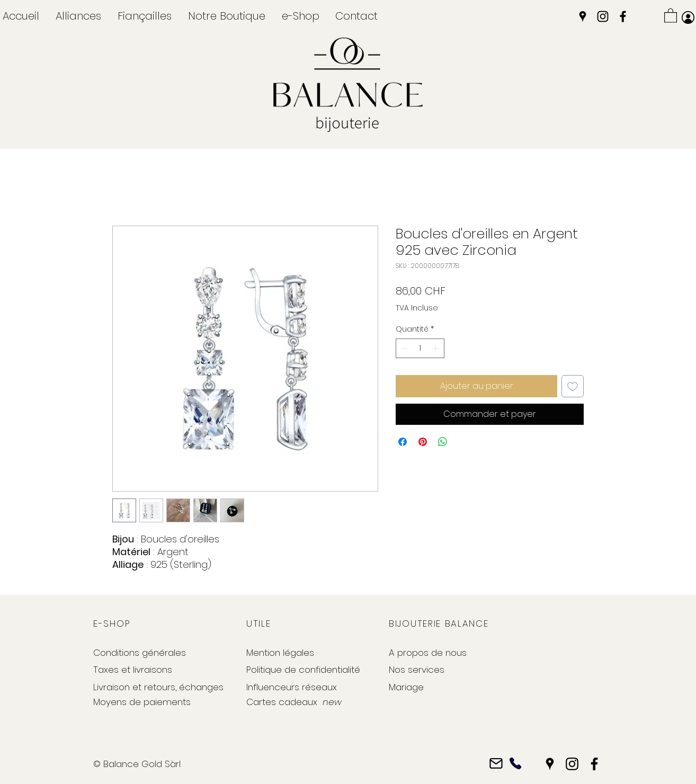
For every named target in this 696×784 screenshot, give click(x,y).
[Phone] (515, 764)
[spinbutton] (420, 348)
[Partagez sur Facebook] (403, 442)
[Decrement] (404, 348)
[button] (78, 16)
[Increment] (436, 348)
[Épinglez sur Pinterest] (423, 442)
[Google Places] (583, 16)
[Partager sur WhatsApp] (443, 442)
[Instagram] (603, 16)
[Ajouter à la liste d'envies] (573, 386)
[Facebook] (623, 16)
